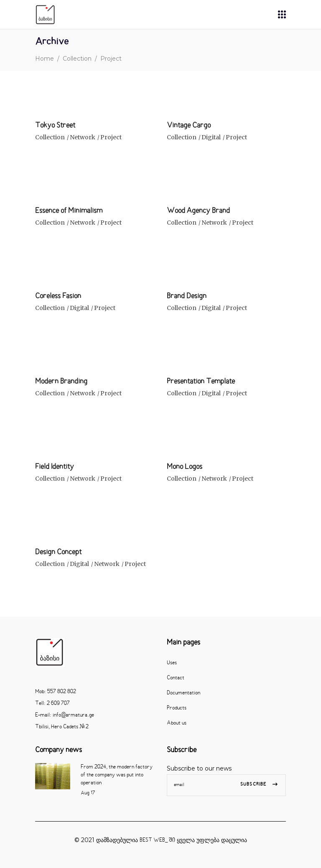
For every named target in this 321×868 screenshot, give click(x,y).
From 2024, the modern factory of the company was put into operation (117, 775)
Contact (176, 678)
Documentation (183, 693)
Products (177, 708)
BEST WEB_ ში (157, 840)
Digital (211, 137)
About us (177, 723)
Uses (172, 663)
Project (111, 137)
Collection (77, 59)
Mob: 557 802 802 (56, 692)
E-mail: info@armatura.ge (65, 715)
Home (45, 59)
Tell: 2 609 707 (52, 704)
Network (83, 137)
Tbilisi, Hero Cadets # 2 (62, 727)
